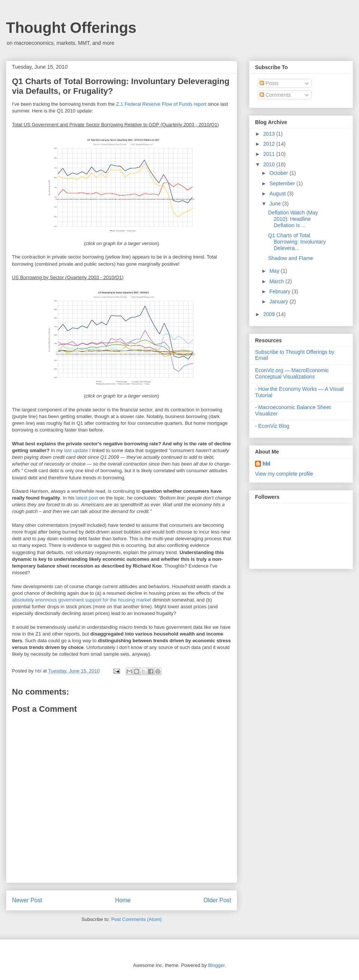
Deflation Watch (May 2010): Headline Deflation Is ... (293, 219)
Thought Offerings (71, 28)
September (283, 183)
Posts (269, 83)
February (280, 291)
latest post (87, 498)
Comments (275, 95)
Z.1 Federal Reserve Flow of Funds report (161, 104)
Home (123, 900)
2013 (270, 134)
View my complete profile (284, 474)
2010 (270, 164)
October (279, 173)
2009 (270, 314)
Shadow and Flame (291, 258)
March (277, 281)
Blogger (216, 965)
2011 (270, 154)
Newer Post (27, 900)
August (278, 194)
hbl (39, 671)
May (275, 271)
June (276, 204)
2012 (270, 144)
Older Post (217, 900)
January (279, 302)
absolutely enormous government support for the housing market (82, 600)
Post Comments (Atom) (136, 919)
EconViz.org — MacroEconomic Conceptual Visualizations (292, 373)
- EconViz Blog (272, 426)
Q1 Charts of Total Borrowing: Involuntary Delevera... (297, 242)
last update (76, 450)
